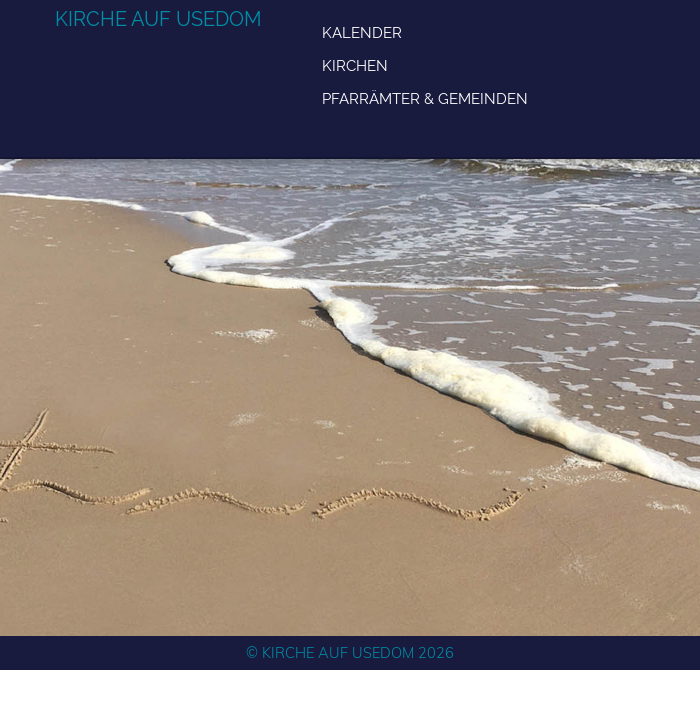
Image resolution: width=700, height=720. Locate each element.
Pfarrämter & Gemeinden (425, 98)
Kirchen (355, 65)
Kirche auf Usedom (158, 19)
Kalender (362, 32)
